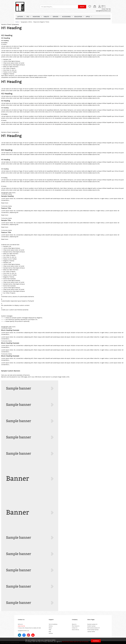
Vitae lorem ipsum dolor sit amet (14, 63)
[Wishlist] (90, 6)
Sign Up (103, 7)
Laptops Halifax (91, 632)
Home (17, 22)
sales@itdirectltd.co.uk (23, 631)
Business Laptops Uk (92, 624)
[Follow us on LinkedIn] (20, 635)
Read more (5, 203)
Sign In (103, 6)
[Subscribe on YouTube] (33, 635)
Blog (50, 632)
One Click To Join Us (10, 70)
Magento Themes (9, 74)
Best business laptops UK (93, 628)
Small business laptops (93, 630)
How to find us (75, 630)
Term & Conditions (53, 624)
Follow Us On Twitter (10, 72)
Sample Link (7, 59)
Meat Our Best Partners (11, 67)
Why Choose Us (76, 626)
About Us (74, 624)
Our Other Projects (9, 68)
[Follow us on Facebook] (24, 635)
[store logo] (20, 7)
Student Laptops (91, 626)
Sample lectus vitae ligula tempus (14, 65)
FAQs (50, 630)
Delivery (51, 626)
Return (50, 628)
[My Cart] (95, 6)
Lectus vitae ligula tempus (12, 61)
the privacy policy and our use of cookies (75, 642)
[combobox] (59, 7)
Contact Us (75, 628)
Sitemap (51, 633)
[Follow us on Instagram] (28, 635)
